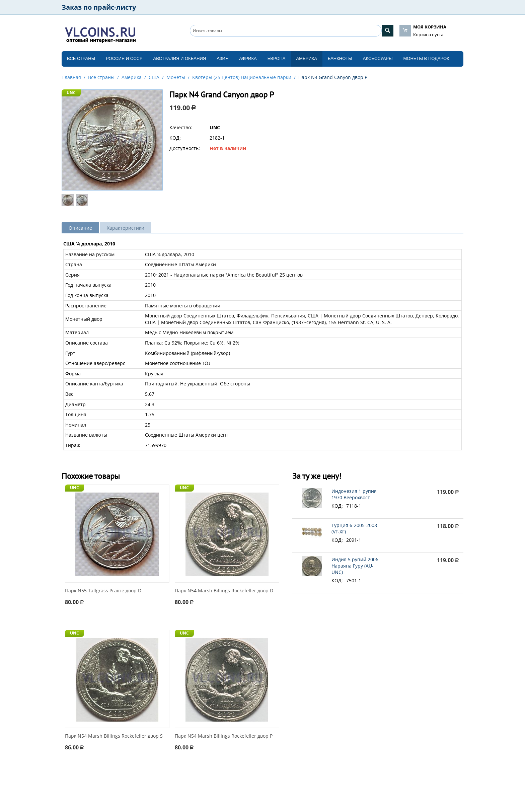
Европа (277, 58)
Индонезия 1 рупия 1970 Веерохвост (354, 494)
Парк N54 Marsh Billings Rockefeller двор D (224, 591)
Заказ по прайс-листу (99, 7)
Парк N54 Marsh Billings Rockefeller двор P (224, 736)
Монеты (176, 77)
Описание (80, 228)
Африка (248, 58)
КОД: (175, 138)
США (154, 77)
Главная (72, 77)
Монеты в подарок (426, 58)
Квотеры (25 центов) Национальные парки (242, 77)
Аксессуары (378, 58)
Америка (307, 58)
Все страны (81, 58)
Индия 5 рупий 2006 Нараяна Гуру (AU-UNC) (355, 566)
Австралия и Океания (180, 58)
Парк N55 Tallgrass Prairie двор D (103, 591)
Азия (222, 58)
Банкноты (340, 58)
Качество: (181, 127)
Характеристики (126, 228)
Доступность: (185, 148)
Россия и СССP (124, 58)
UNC (71, 93)
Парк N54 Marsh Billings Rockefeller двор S (114, 736)
